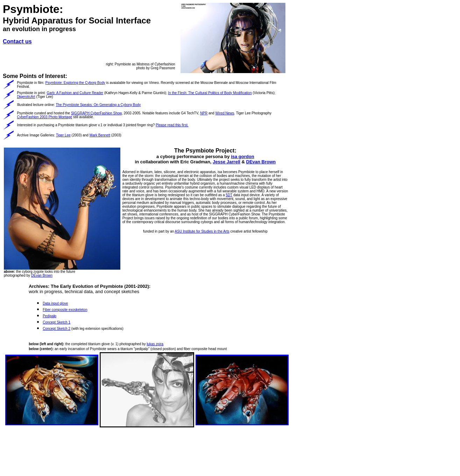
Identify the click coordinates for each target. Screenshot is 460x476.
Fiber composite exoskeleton (65, 310)
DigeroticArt (26, 97)
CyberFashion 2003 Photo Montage (44, 117)
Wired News (225, 113)
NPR (204, 113)
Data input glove (55, 303)
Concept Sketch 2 (56, 329)
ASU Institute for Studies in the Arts (202, 231)
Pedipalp (49, 316)
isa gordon (242, 157)
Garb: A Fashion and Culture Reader (75, 93)
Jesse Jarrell (227, 162)
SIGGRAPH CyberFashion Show (96, 113)
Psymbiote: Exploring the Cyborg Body (75, 83)
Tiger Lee (63, 135)
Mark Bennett (100, 135)
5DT (229, 195)
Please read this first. (172, 125)
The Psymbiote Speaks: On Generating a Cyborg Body (98, 105)
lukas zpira (155, 344)
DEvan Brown (42, 275)
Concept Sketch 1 (56, 322)
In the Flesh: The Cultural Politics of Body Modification (210, 93)
